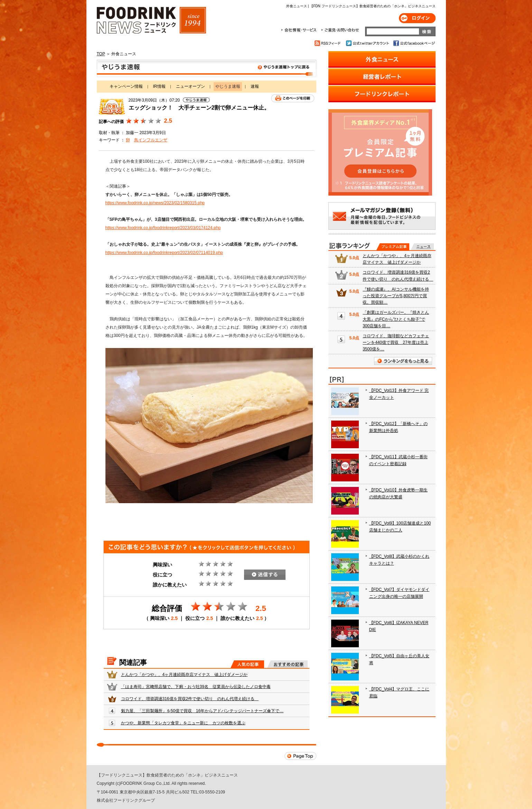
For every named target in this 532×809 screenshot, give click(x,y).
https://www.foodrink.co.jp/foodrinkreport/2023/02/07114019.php (164, 253)
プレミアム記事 (393, 247)
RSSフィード (329, 43)
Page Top (300, 756)
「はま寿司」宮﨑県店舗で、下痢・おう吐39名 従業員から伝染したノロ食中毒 (196, 687)
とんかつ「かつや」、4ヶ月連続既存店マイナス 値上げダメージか (184, 675)
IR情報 (159, 86)
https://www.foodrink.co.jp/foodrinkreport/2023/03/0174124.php (163, 228)
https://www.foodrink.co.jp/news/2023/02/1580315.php (155, 203)
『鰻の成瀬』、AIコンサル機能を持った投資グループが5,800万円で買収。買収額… (396, 296)
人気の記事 (247, 664)
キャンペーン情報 (126, 86)
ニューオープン (190, 86)
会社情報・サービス (300, 30)
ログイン (417, 18)
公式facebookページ (414, 43)
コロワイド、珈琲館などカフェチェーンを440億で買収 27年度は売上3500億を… (396, 342)
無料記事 (422, 247)
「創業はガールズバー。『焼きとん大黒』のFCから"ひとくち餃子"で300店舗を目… (396, 319)
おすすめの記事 (287, 664)
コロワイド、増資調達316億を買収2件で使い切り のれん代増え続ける (190, 699)
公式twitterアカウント (368, 43)
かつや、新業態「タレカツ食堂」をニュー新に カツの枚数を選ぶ (183, 723)
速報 (255, 86)
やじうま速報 (207, 68)
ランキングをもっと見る (403, 361)
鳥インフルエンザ (151, 140)
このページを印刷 (293, 98)
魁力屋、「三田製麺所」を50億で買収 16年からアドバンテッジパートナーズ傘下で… (202, 711)
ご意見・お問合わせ (340, 30)
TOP (101, 54)
